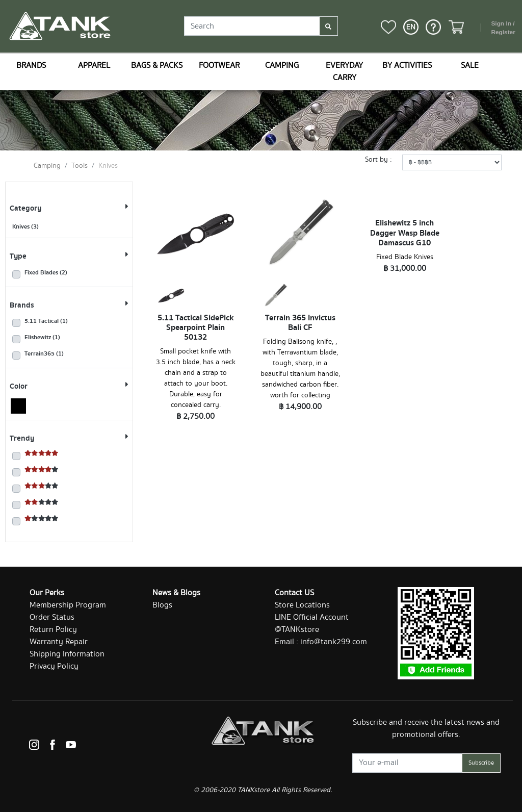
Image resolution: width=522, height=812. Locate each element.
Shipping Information (67, 654)
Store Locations (302, 605)
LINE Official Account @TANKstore (312, 624)
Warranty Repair (59, 642)
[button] (411, 27)
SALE (470, 66)
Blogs (162, 605)
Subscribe (481, 763)
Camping (47, 166)
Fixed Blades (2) (46, 273)
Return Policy (53, 630)
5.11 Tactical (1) (46, 321)
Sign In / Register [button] (503, 28)
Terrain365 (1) (44, 354)
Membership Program (68, 605)
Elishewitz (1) (42, 338)
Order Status (52, 617)
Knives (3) (25, 227)
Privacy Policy (54, 666)
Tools (80, 166)
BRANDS (31, 66)
